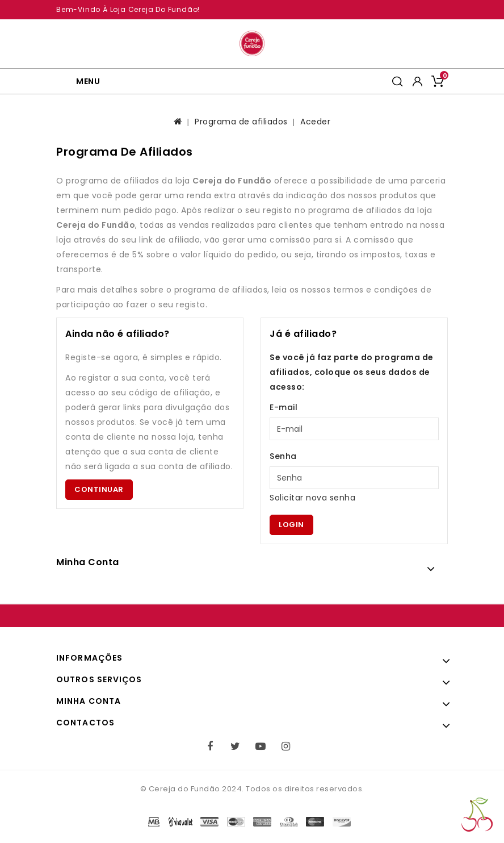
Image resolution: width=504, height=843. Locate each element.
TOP (477, 815)
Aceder (315, 122)
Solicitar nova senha (312, 498)
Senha (283, 456)
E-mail (283, 407)
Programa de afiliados (241, 122)
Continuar (99, 489)
